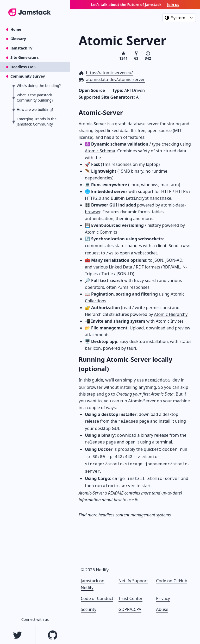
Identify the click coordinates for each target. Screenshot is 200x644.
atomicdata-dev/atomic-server (115, 79)
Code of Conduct (97, 598)
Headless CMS (23, 67)
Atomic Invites (170, 321)
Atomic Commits (101, 232)
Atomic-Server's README (101, 493)
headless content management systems (135, 515)
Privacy (163, 598)
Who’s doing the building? (39, 86)
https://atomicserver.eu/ (109, 73)
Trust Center (131, 598)
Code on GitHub (172, 581)
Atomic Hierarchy (171, 314)
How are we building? (35, 110)
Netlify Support (133, 581)
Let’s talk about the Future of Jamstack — (135, 5)
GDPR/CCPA (130, 609)
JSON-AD (174, 260)
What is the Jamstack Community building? (35, 98)
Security (89, 609)
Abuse (162, 609)
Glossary (18, 39)
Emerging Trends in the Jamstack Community (37, 121)
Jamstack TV (21, 48)
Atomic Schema (100, 151)
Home (16, 29)
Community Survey (28, 76)
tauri (131, 348)
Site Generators (24, 57)
